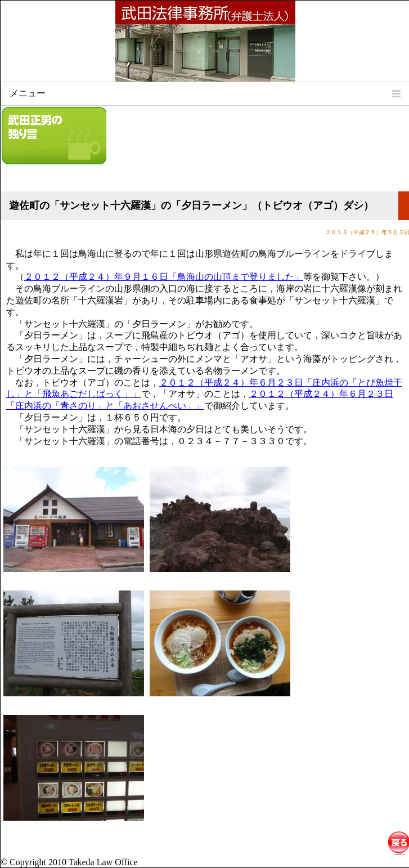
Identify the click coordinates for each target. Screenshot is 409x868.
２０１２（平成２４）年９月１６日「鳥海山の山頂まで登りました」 (164, 277)
